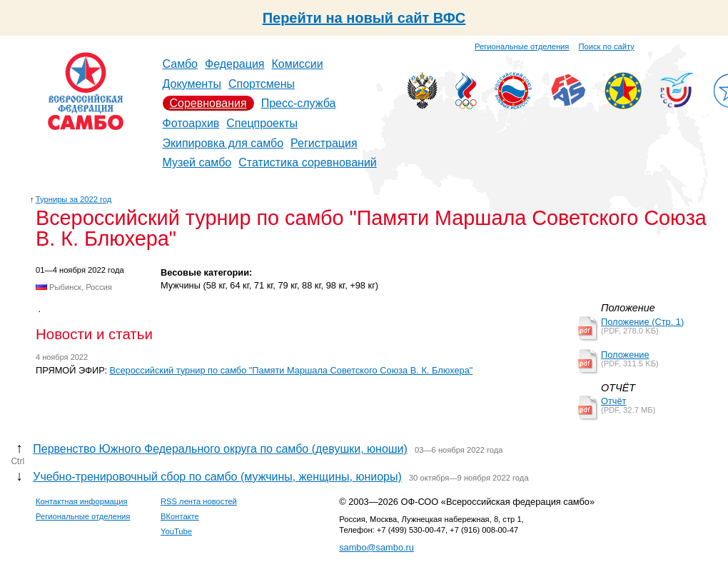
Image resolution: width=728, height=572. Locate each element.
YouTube (176, 531)
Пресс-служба (299, 103)
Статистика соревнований (308, 162)
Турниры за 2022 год (74, 199)
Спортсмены (262, 84)
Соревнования (208, 103)
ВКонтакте (180, 516)
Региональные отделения (522, 46)
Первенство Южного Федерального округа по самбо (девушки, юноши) (220, 449)
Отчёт (613, 401)
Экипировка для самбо (223, 143)
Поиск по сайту (607, 46)
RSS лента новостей (199, 501)
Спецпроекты (262, 123)
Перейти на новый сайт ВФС (364, 18)
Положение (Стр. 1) (642, 322)
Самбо (181, 64)
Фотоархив (191, 123)
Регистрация (324, 143)
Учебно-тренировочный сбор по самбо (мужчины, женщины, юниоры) (217, 477)
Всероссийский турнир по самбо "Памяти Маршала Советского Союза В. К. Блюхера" (292, 370)
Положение (625, 355)
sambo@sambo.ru (376, 547)
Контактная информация (82, 501)
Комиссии (298, 64)
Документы (192, 84)
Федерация (235, 64)
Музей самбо (197, 162)
